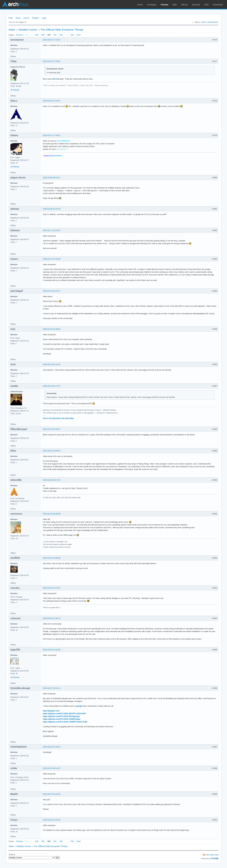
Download (218, 5)
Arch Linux (16, 4)
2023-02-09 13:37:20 (52, 209)
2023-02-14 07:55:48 (52, 259)
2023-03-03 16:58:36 (52, 558)
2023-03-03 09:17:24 (52, 480)
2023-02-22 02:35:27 (52, 429)
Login (44, 18)
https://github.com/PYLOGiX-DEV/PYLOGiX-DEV (64, 714)
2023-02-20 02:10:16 (52, 364)
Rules (18, 18)
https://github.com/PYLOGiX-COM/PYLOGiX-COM (65, 722)
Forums (165, 5)
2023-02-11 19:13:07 (52, 230)
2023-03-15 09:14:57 (52, 768)
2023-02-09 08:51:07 (52, 178)
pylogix (79, 706)
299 (43, 35)
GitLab (184, 5)
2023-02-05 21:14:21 (52, 101)
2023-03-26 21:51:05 (52, 820)
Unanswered (213, 22)
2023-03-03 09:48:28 (52, 514)
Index (11, 18)
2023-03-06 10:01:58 (52, 650)
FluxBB (215, 858)
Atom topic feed (212, 855)
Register (35, 18)
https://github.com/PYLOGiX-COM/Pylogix (62, 719)
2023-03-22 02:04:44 (52, 794)
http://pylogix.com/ (51, 711)
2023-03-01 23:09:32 (52, 451)
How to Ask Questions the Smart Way (58, 418)
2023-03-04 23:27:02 (52, 588)
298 (37, 35)
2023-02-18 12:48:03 (52, 329)
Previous (19, 35)
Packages (152, 5)
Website (16, 90)
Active (203, 22)
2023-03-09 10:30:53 (52, 747)
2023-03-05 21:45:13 (52, 618)
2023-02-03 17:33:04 (52, 61)
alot (54, 79)
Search (26, 18)
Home (140, 5)
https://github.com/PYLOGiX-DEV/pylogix (61, 716)
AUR (206, 5)
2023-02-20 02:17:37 (52, 386)
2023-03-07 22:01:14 (52, 688)
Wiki (175, 5)
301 (55, 35)
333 (72, 35)
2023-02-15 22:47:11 (52, 291)
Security (196, 5)
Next (79, 35)
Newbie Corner (28, 30)
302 (61, 35)
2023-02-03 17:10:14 (52, 40)
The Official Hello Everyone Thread (62, 30)
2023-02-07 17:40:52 (52, 135)
